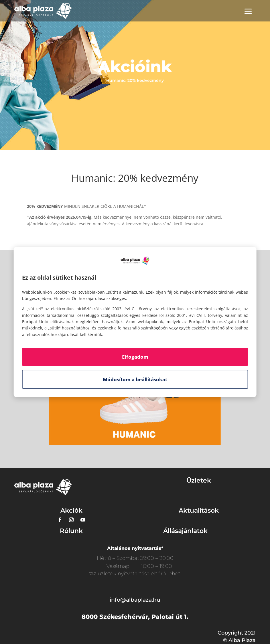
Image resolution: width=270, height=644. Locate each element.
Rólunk (71, 531)
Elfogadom (135, 357)
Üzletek (199, 480)
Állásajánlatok (185, 531)
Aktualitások (199, 510)
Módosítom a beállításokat (135, 379)
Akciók (71, 510)
